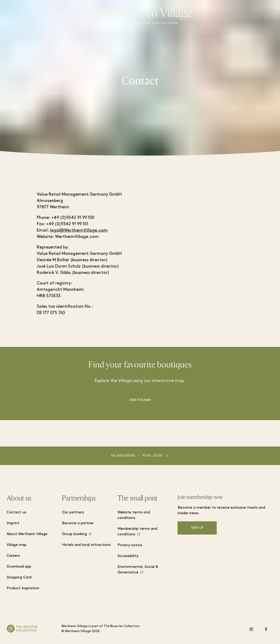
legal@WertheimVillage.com (79, 231)
